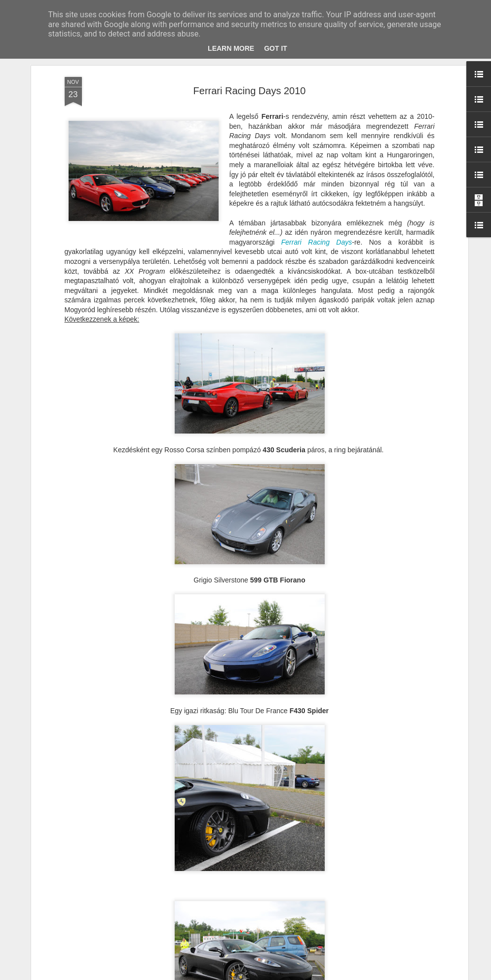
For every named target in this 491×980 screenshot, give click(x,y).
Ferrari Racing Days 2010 (250, 91)
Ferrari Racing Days (317, 242)
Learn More (231, 48)
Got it (276, 48)
